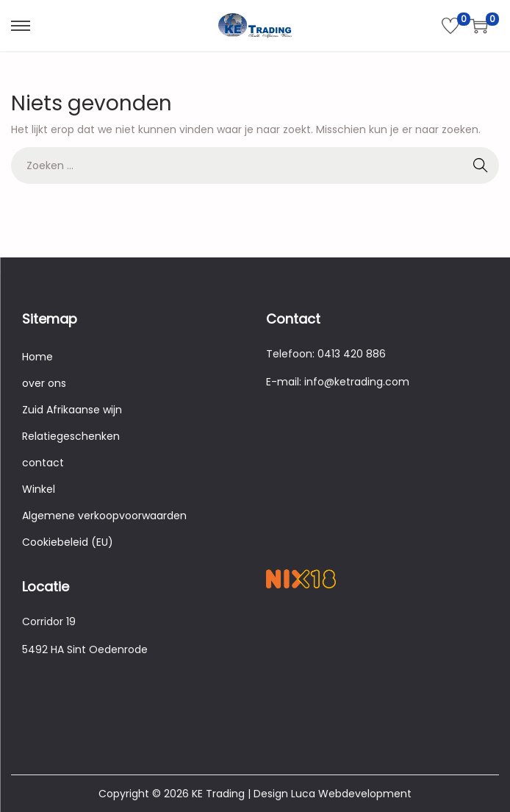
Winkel (39, 489)
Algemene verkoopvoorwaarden (104, 516)
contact (43, 463)
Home (37, 357)
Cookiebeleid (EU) (68, 542)
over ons (44, 383)
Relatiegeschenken (71, 436)
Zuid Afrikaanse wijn (72, 410)
